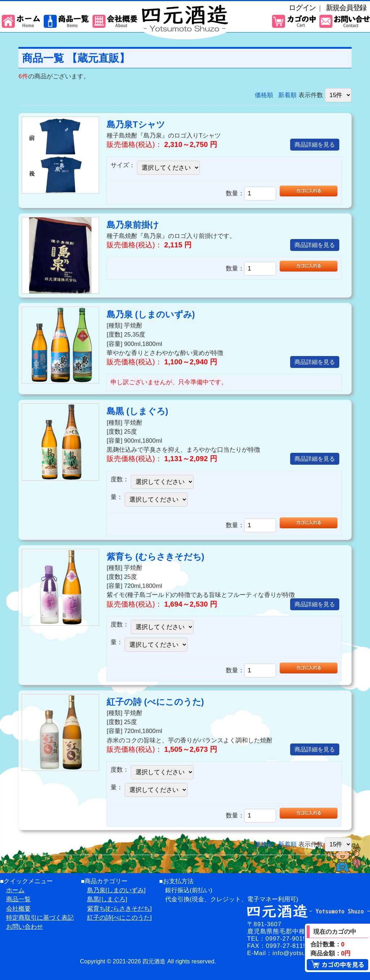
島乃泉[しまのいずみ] (116, 890)
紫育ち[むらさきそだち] (119, 909)
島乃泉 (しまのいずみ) (151, 315)
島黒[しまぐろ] (107, 899)
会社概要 (18, 909)
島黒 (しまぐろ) (137, 411)
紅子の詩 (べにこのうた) (155, 702)
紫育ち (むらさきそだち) (155, 557)
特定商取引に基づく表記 (40, 918)
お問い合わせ (25, 927)
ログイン (302, 8)
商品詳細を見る (315, 145)
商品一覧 (18, 899)
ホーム (15, 890)
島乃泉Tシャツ (136, 125)
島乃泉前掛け (133, 225)
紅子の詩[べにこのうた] (119, 918)
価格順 (264, 95)
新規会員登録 (346, 8)
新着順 (287, 95)
